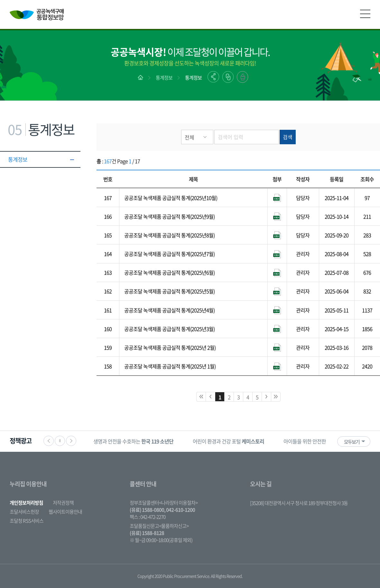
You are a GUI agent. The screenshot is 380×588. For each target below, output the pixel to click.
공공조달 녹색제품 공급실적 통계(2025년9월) (169, 216)
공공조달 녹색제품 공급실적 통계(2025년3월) (169, 329)
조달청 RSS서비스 (27, 521)
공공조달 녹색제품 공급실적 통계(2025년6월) (169, 272)
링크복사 (228, 77)
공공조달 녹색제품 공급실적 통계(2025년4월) (169, 310)
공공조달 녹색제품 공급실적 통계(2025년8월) (169, 235)
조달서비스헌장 (24, 512)
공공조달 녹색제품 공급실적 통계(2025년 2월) (170, 347)
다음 (71, 441)
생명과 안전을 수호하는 (133, 441)
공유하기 (213, 77)
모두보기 (352, 442)
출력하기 (242, 77)
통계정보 (164, 78)
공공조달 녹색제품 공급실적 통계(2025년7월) (169, 254)
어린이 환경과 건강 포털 (228, 441)
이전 (49, 441)
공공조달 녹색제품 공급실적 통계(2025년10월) (171, 198)
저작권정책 (63, 503)
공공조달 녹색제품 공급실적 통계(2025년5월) (169, 291)
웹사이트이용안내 (65, 512)
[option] (133, 441)
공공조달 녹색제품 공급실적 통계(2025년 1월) (170, 366)
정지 (60, 441)
